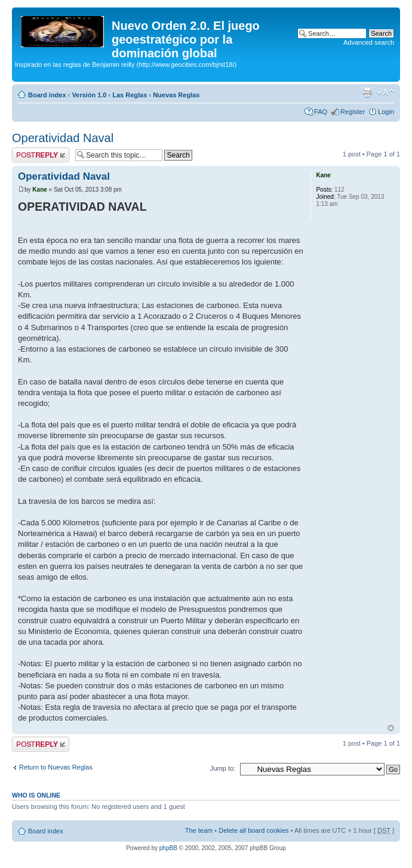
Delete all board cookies (253, 830)
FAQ (321, 112)
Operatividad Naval (63, 138)
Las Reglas (130, 95)
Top (391, 728)
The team (199, 830)
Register (353, 112)
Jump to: (223, 768)
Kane (39, 190)
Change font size (385, 93)
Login (386, 112)
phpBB (168, 848)
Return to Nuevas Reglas (56, 767)
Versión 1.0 (89, 95)
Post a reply (41, 155)
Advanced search (369, 42)
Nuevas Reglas (176, 95)
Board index (47, 95)
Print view (367, 93)
